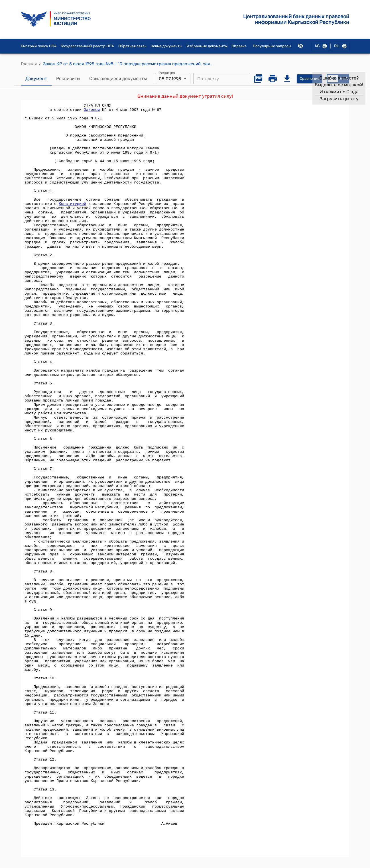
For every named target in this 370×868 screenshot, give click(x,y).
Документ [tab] (36, 79)
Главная (29, 64)
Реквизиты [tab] (68, 79)
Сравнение (309, 79)
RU (340, 46)
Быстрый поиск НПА (39, 46)
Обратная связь (132, 46)
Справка (239, 46)
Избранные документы (207, 46)
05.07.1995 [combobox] (170, 79)
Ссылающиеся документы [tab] (118, 79)
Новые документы (166, 46)
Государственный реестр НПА (87, 46)
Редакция (167, 73)
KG (321, 46)
